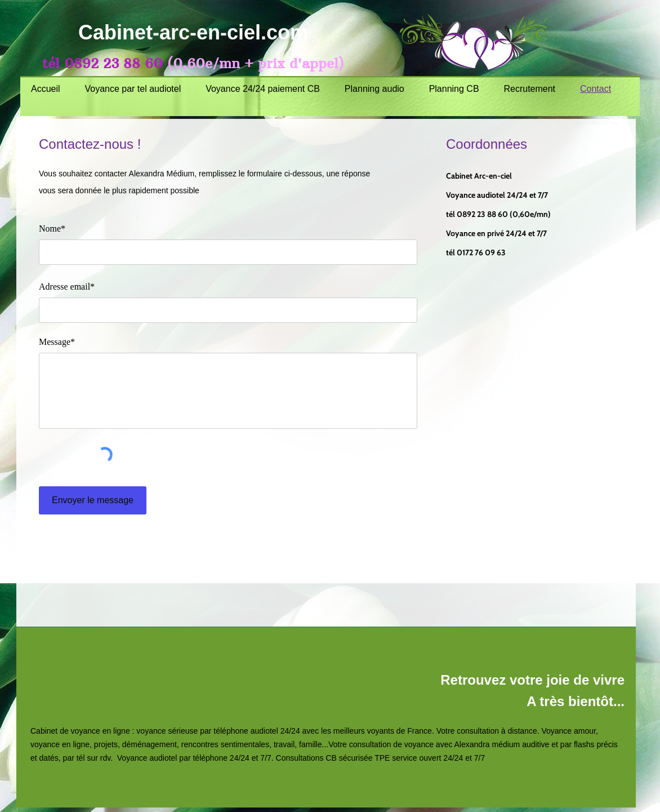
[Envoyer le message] (93, 500)
